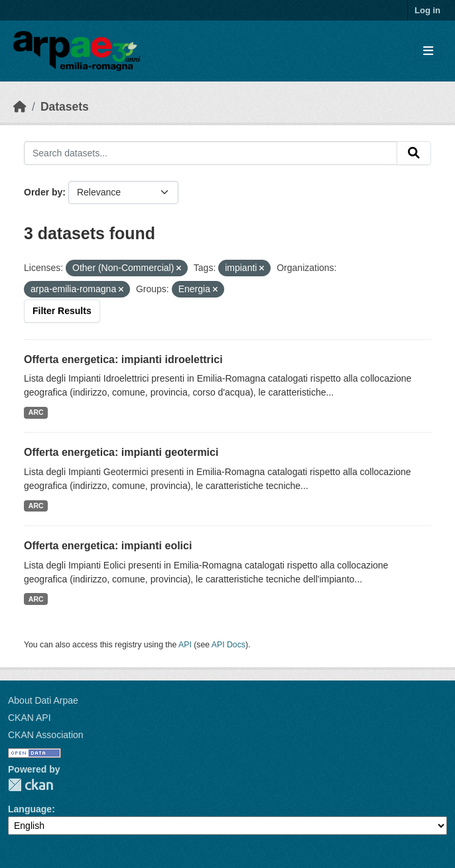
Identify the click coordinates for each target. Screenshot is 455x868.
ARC (36, 412)
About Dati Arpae (43, 700)
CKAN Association (46, 735)
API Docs (228, 645)
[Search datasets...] (211, 153)
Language (30, 809)
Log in (427, 10)
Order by (43, 192)
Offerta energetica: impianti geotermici (121, 452)
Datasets (65, 107)
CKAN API (30, 718)
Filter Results (62, 311)
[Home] (20, 107)
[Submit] (414, 153)
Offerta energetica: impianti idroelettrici (123, 359)
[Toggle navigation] (428, 51)
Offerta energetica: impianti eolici (108, 546)
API (185, 645)
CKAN (31, 785)
